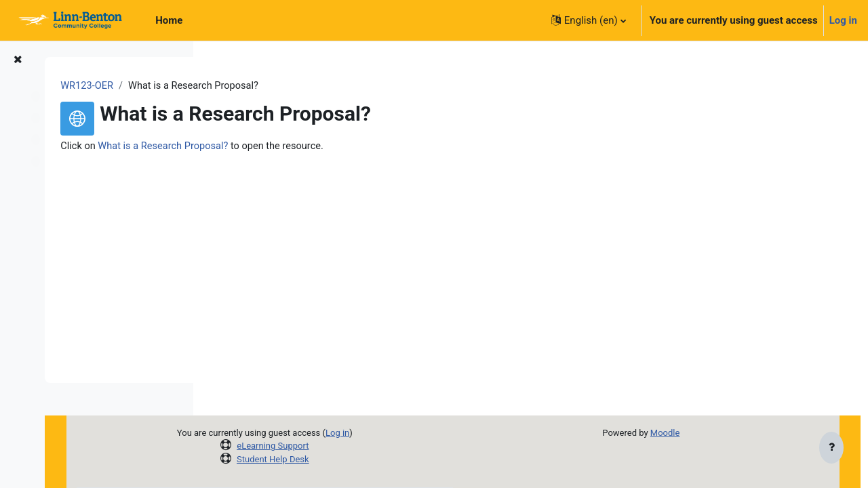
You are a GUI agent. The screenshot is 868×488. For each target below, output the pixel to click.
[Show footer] (831, 449)
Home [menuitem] (169, 20)
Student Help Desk (375, 459)
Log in (843, 20)
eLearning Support (375, 446)
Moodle (696, 433)
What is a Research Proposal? (325, 147)
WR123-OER (247, 86)
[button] (589, 20)
